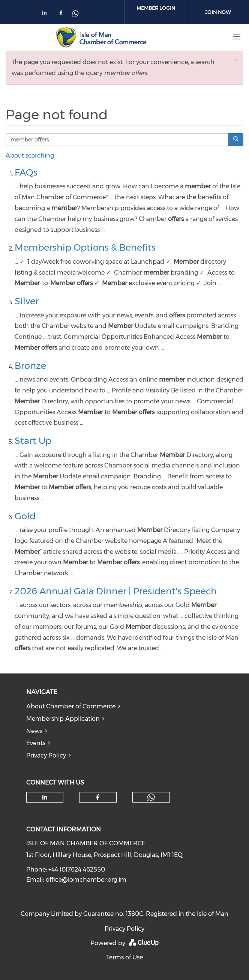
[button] (236, 60)
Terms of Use (124, 957)
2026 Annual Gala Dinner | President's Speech (116, 591)
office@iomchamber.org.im (86, 880)
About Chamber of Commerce (71, 706)
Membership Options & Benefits (85, 247)
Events (36, 743)
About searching (30, 156)
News (34, 731)
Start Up (33, 441)
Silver (27, 301)
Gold (25, 516)
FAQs (26, 172)
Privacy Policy (46, 755)
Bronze (30, 366)
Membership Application (63, 719)
